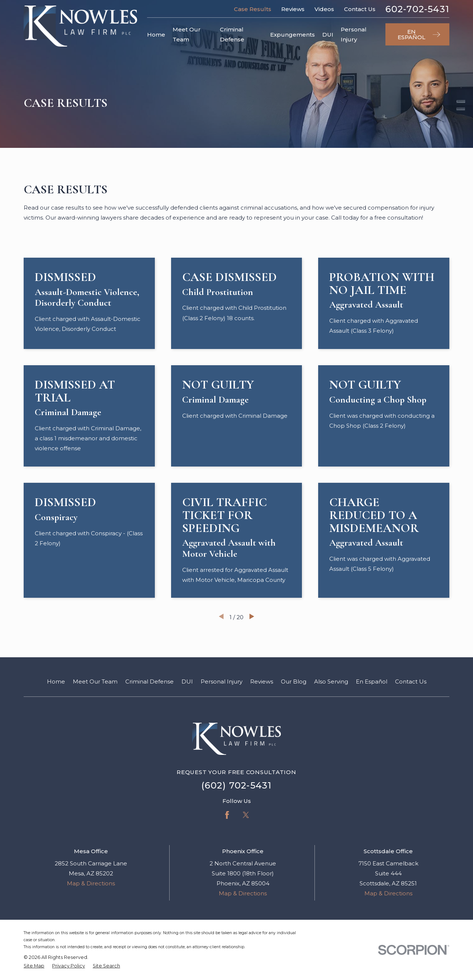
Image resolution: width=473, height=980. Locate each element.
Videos (324, 9)
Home (56, 681)
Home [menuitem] (156, 35)
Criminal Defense (149, 681)
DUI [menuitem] (328, 35)
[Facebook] (227, 815)
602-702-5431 (417, 9)
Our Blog (294, 681)
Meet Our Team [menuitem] (187, 34)
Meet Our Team (95, 681)
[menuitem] (34, 966)
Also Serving (331, 681)
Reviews (293, 9)
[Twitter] (246, 815)
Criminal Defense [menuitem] (232, 34)
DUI (187, 681)
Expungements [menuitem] (292, 35)
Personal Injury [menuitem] (354, 34)
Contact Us (360, 9)
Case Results (253, 9)
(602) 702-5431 (237, 785)
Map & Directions (91, 883)
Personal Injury (222, 681)
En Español (372, 681)
